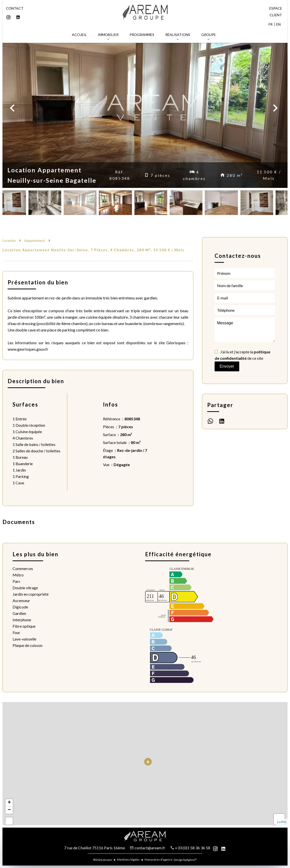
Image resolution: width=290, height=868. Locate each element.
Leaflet (282, 822)
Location (9, 240)
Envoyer (227, 366)
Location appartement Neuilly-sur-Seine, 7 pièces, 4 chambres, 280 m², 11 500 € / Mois (94, 250)
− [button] (9, 810)
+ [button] (9, 803)
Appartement (35, 240)
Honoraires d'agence (159, 860)
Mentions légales (128, 860)
